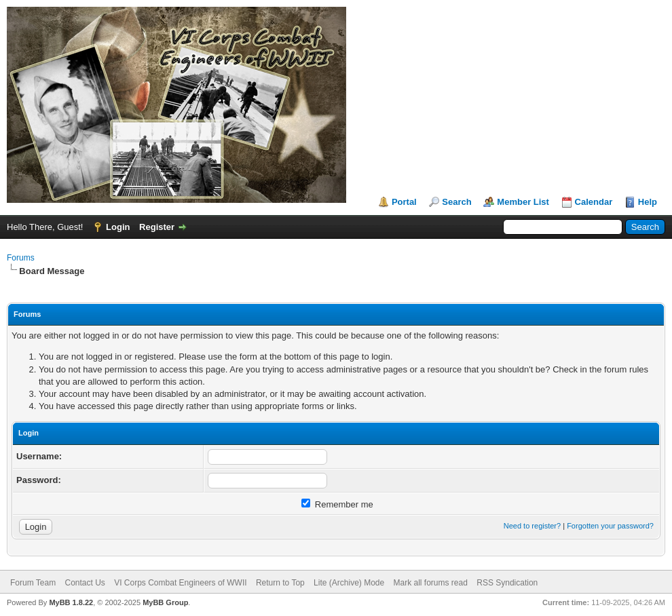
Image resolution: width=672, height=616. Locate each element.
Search (456, 202)
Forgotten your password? (610, 526)
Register (157, 227)
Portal (404, 202)
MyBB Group (165, 602)
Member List (523, 202)
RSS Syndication (507, 583)
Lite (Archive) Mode (349, 583)
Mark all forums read (431, 583)
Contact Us (85, 583)
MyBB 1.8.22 (71, 602)
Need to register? (532, 526)
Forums (21, 258)
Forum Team (33, 583)
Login (118, 227)
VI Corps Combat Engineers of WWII (180, 583)
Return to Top (280, 583)
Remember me (337, 504)
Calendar (594, 202)
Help (648, 202)
